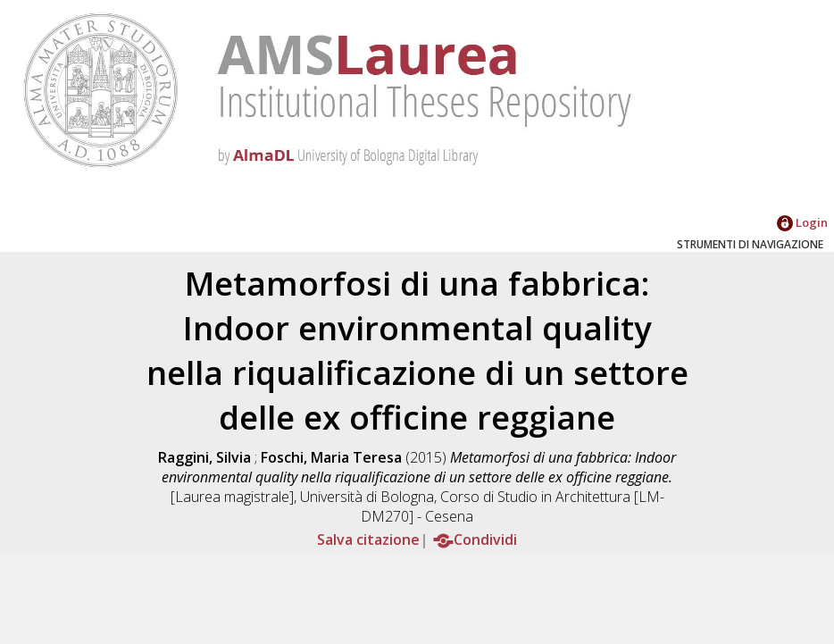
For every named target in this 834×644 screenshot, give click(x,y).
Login (802, 222)
